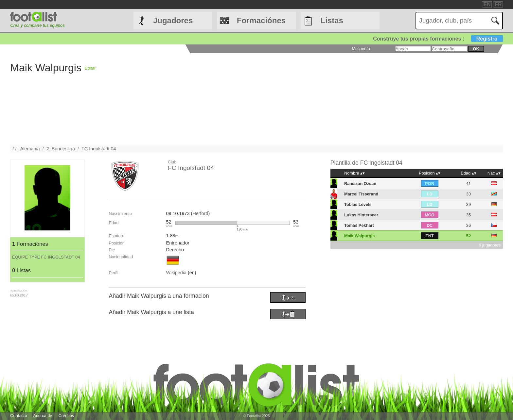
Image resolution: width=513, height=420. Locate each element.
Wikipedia (176, 273)
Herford (200, 213)
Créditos (66, 416)
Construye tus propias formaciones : (438, 39)
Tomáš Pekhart (359, 225)
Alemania (30, 149)
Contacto (18, 416)
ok (476, 49)
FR (498, 4)
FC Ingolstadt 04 (99, 149)
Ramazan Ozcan (360, 184)
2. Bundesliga (61, 149)
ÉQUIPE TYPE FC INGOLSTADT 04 (46, 257)
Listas (332, 20)
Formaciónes (261, 20)
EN (487, 4)
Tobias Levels (358, 204)
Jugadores (173, 20)
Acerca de (43, 416)
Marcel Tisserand (361, 194)
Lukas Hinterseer (361, 215)
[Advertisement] (292, 99)
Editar (90, 68)
